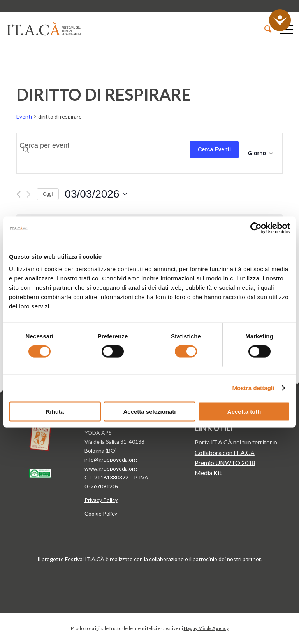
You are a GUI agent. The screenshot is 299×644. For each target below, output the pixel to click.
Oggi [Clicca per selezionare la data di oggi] (48, 194)
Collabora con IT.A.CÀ (225, 452)
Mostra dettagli (253, 388)
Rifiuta (55, 411)
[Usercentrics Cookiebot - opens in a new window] (256, 228)
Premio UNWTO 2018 (225, 463)
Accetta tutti (244, 411)
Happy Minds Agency (206, 628)
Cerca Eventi (214, 149)
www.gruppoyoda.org (111, 468)
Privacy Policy (101, 500)
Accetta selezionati (149, 411)
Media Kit (208, 473)
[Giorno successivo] (29, 194)
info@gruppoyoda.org (111, 459)
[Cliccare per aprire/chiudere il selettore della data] (96, 194)
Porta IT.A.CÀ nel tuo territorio (236, 442)
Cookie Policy (101, 514)
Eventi (24, 116)
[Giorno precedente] (18, 194)
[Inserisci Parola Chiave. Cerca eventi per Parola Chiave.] (103, 146)
